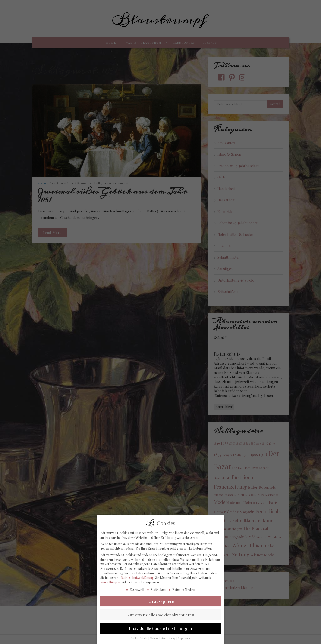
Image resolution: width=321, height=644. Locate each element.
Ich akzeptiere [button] (161, 604)
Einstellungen (110, 585)
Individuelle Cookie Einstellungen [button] (160, 631)
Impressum (184, 641)
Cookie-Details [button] (139, 641)
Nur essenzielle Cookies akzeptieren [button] (160, 617)
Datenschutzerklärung (137, 580)
